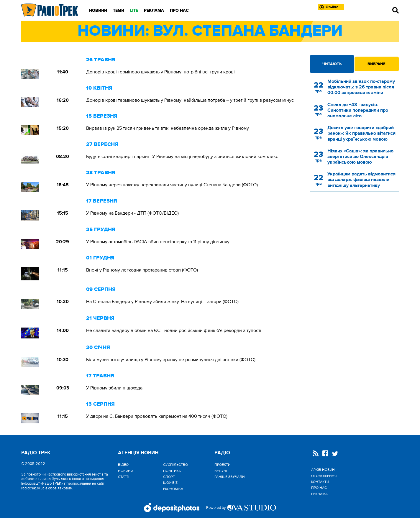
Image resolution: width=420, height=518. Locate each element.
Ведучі (221, 471)
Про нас (179, 10)
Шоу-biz (170, 483)
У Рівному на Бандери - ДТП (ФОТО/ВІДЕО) (132, 213)
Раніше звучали (229, 477)
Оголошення (324, 476)
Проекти (222, 465)
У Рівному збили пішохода (114, 388)
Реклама (154, 10)
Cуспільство (175, 465)
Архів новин (323, 470)
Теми (119, 10)
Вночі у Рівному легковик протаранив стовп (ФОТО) (142, 270)
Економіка (173, 489)
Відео (123, 465)
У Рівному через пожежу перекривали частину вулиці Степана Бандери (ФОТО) (172, 185)
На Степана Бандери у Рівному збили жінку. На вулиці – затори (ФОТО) (162, 302)
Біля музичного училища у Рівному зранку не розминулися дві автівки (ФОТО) (171, 360)
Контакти (320, 482)
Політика (172, 471)
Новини (98, 10)
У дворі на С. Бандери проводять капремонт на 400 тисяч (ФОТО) (157, 416)
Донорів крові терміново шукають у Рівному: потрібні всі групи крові (160, 72)
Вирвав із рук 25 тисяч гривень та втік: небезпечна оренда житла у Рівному (168, 128)
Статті (124, 477)
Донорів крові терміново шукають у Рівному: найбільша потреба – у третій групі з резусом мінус (190, 100)
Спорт (169, 477)
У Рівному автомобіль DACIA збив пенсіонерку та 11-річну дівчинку (158, 242)
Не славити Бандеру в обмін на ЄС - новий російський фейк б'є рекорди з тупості (174, 330)
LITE (134, 10)
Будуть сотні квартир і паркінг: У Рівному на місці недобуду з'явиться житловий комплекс (182, 157)
